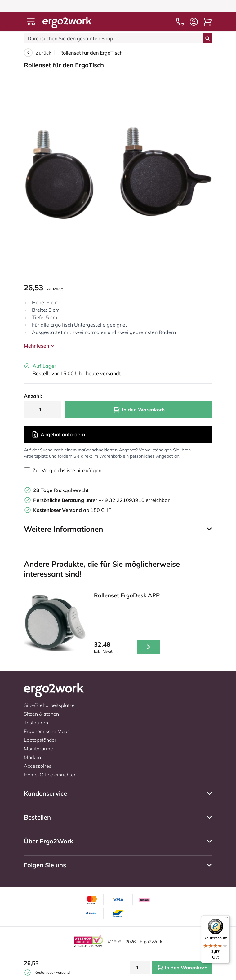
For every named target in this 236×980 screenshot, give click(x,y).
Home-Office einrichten (50, 775)
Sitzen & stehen (41, 714)
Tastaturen (36, 723)
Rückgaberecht (61, 490)
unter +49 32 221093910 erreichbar (101, 500)
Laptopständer (40, 740)
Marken (32, 757)
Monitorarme (38, 749)
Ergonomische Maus (47, 731)
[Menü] (226, 919)
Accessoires (38, 766)
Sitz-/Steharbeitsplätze (49, 705)
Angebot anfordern (58, 434)
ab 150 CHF (72, 510)
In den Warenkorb (139, 410)
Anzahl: (33, 396)
